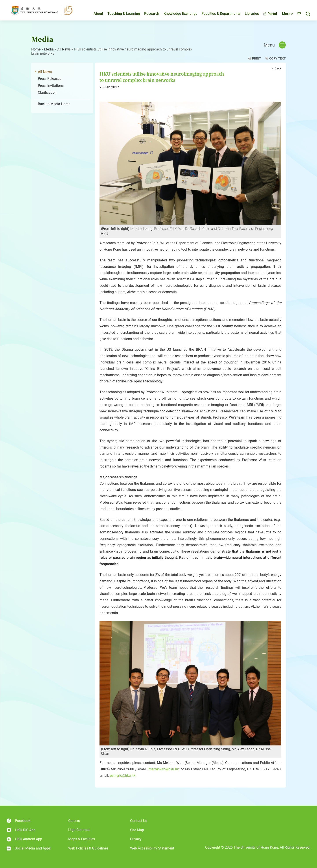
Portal (266, 15)
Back (278, 68)
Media (49, 49)
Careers (74, 821)
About (95, 15)
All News (64, 49)
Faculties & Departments (217, 15)
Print (257, 58)
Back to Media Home (54, 104)
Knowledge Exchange (177, 15)
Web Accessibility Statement (152, 848)
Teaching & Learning (120, 15)
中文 (297, 15)
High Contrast (79, 830)
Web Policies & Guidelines (88, 848)
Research (148, 15)
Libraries (248, 15)
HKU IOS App (21, 830)
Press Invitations (51, 86)
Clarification (47, 92)
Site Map (137, 830)
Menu (275, 45)
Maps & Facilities (82, 839)
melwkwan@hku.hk (164, 769)
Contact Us (139, 821)
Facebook (18, 821)
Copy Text (277, 58)
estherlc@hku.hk (123, 776)
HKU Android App (24, 839)
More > (284, 15)
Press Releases (50, 79)
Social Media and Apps (29, 848)
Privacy (136, 839)
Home (36, 49)
